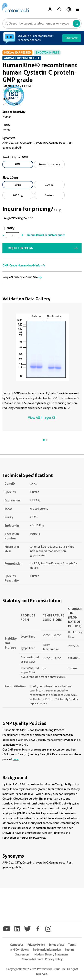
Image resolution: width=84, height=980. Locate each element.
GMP (18, 164)
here (16, 759)
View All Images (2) (42, 418)
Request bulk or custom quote (46, 235)
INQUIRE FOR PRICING (21, 248)
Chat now (72, 38)
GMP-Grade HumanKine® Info (24, 265)
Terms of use (57, 945)
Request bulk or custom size (22, 277)
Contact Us (17, 945)
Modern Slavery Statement (51, 954)
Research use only (49, 164)
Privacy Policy (36, 945)
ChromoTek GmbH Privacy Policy (42, 959)
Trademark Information (47, 950)
